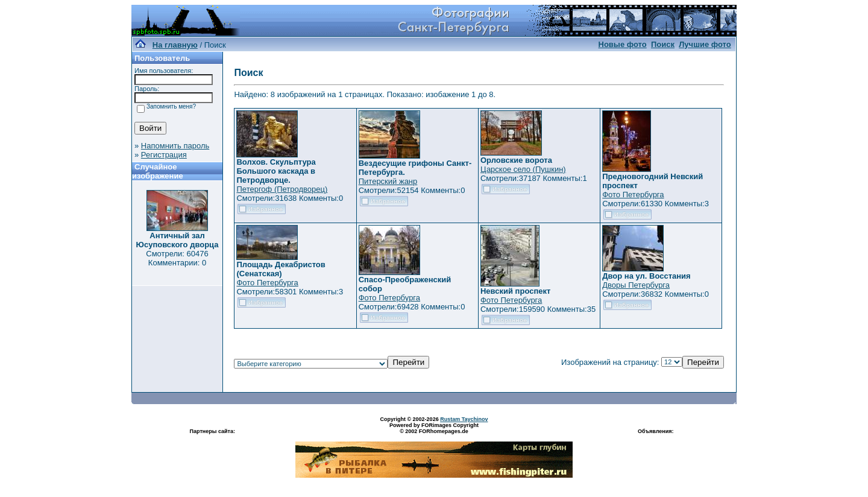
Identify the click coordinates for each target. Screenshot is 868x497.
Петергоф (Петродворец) (282, 189)
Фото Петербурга (633, 195)
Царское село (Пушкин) (523, 169)
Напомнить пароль (175, 146)
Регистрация (164, 155)
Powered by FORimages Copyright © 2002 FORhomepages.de (434, 428)
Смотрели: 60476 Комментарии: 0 (177, 258)
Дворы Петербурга (636, 285)
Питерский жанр (388, 181)
